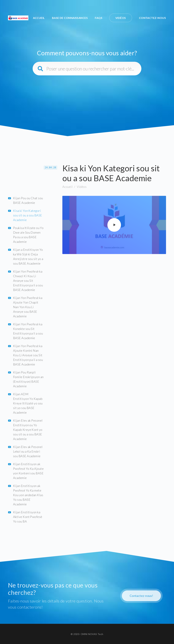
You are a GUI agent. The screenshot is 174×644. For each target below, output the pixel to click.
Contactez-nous (152, 18)
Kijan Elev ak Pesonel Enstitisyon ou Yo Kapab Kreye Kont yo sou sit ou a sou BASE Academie (28, 430)
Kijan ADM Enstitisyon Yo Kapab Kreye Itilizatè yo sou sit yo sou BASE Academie (28, 403)
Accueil (39, 18)
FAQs (99, 18)
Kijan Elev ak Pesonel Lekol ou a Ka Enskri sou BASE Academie (28, 451)
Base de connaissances (70, 18)
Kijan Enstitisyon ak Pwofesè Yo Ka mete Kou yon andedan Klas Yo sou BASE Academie (28, 495)
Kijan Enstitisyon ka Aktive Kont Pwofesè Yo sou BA (28, 517)
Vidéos (121, 18)
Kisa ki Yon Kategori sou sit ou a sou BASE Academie (28, 215)
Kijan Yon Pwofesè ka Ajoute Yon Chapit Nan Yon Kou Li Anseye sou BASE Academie (28, 307)
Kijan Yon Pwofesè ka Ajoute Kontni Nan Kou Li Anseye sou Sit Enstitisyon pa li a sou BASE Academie (28, 355)
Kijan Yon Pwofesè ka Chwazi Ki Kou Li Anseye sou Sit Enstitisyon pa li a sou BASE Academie (28, 281)
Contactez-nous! (141, 596)
